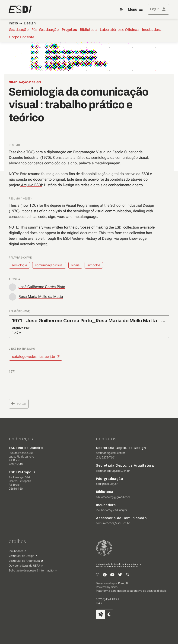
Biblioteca (88, 30)
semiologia (19, 265)
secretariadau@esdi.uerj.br (113, 471)
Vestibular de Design (22, 556)
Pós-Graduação (45, 30)
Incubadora (152, 30)
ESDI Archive (73, 238)
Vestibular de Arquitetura (24, 561)
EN (121, 10)
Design (30, 23)
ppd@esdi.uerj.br (107, 484)
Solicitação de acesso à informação (31, 571)
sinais (75, 265)
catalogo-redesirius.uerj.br (34, 357)
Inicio (13, 23)
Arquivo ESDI (31, 185)
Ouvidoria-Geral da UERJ (24, 566)
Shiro (114, 587)
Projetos (69, 30)
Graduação (19, 30)
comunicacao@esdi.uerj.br (113, 523)
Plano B (123, 583)
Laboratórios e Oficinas (120, 30)
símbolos (94, 265)
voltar (19, 403)
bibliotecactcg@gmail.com (113, 497)
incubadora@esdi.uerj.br (111, 510)
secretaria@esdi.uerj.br (110, 453)
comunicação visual (49, 265)
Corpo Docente (22, 37)
